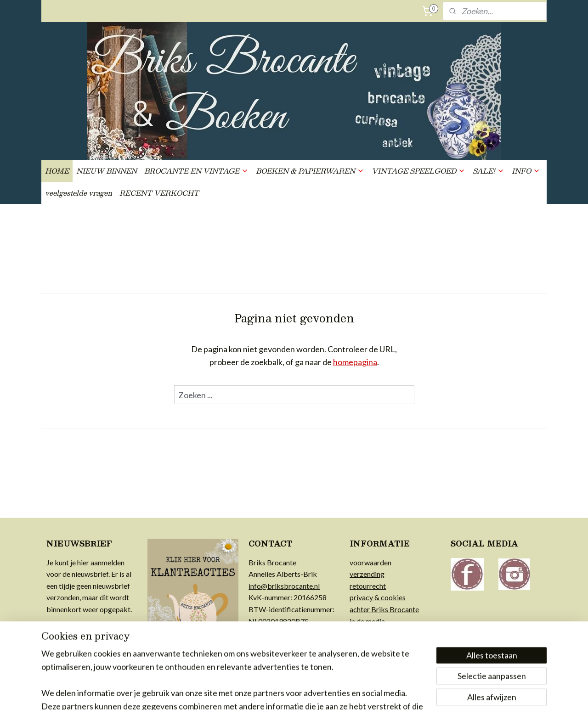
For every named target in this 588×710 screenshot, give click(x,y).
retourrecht (368, 586)
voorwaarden (370, 562)
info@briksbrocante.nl (284, 586)
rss (280, 693)
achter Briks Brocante (384, 609)
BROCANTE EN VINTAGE (196, 171)
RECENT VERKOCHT (159, 193)
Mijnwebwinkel (387, 693)
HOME (57, 171)
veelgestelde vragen (79, 193)
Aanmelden (74, 634)
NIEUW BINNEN (107, 171)
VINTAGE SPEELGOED (418, 171)
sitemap (264, 693)
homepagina (355, 362)
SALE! (489, 171)
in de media (367, 621)
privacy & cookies (378, 597)
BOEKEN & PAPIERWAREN (310, 171)
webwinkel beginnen (312, 693)
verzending (367, 574)
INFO (526, 171)
